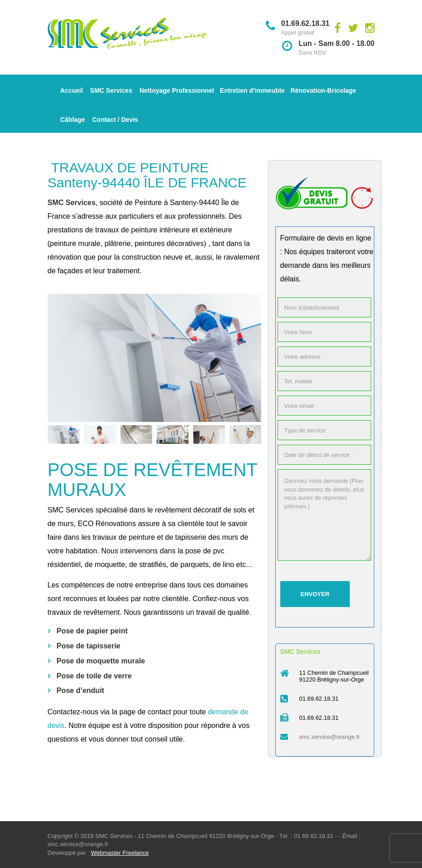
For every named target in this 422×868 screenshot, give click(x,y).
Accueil (72, 90)
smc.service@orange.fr (330, 737)
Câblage (73, 120)
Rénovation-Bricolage (323, 90)
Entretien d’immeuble (252, 90)
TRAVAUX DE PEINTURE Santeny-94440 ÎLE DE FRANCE (147, 175)
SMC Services (111, 90)
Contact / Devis (115, 120)
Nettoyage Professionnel (177, 90)
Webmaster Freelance (120, 853)
